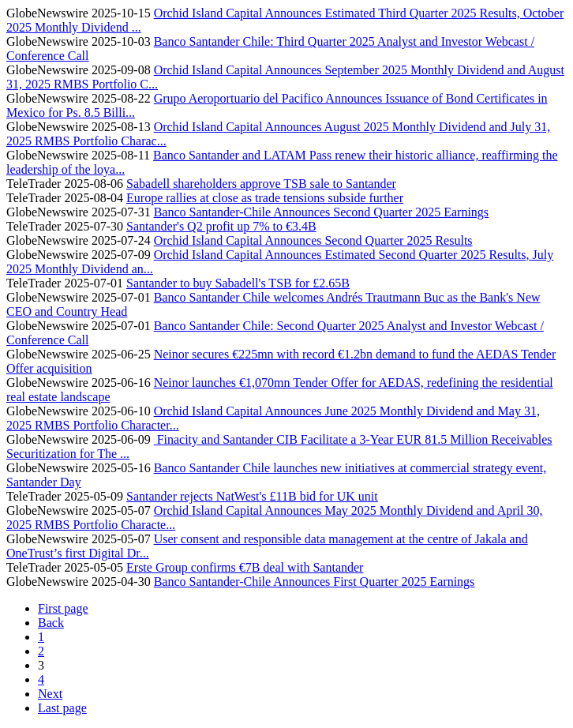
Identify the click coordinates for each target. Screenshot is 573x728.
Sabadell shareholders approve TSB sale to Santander (261, 184)
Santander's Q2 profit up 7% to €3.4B (221, 226)
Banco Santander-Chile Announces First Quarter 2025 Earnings (315, 582)
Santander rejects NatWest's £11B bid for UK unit (252, 496)
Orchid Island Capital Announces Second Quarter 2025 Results (313, 240)
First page (63, 608)
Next (50, 694)
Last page (62, 708)
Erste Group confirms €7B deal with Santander (245, 567)
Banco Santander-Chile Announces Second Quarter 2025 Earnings (321, 212)
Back (51, 623)
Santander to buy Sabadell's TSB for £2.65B (238, 283)
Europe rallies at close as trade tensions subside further (265, 198)
